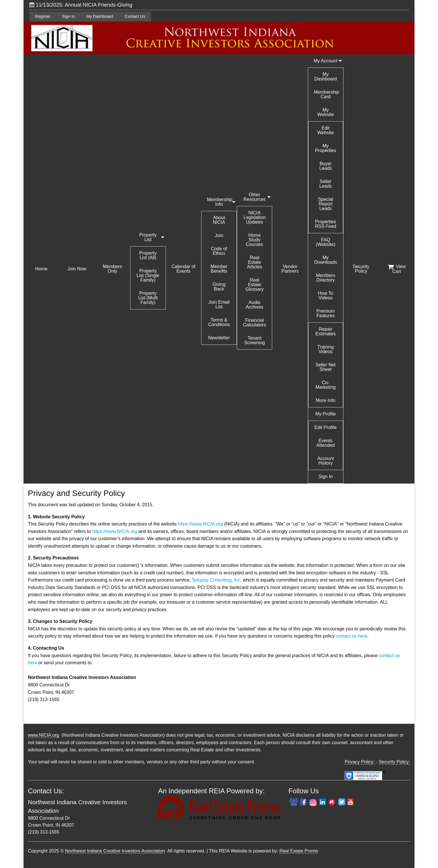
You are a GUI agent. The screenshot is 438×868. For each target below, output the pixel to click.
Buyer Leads (326, 166)
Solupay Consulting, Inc (216, 580)
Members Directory (325, 278)
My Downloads (325, 260)
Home (41, 269)
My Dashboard (100, 16)
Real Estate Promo (299, 851)
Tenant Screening (255, 340)
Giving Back (219, 287)
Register (43, 16)
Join (219, 235)
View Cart (397, 269)
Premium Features (326, 313)
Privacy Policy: (360, 762)
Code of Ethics (219, 251)
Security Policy (361, 269)
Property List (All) (148, 255)
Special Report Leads (326, 204)
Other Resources (254, 197)
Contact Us (135, 16)
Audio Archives (254, 305)
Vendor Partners (290, 269)
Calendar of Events (184, 269)
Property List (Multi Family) (148, 298)
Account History (326, 461)
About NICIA (219, 220)
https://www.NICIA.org (200, 524)
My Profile (325, 414)
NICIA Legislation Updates (254, 217)
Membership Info (220, 202)
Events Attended (326, 443)
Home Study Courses (255, 240)
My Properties (325, 148)
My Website (326, 112)
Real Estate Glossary (254, 285)
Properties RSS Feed (326, 224)
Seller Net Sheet (326, 367)
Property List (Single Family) (148, 275)
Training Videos (325, 349)
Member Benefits (219, 269)
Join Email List (219, 304)
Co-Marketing (326, 385)
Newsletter (219, 338)
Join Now (77, 269)
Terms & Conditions (219, 322)
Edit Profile (325, 427)
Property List (148, 237)
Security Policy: (394, 762)
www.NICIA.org (43, 735)
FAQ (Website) (326, 242)
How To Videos (325, 296)
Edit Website (326, 130)
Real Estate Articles (254, 262)
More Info (326, 400)
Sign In (69, 16)
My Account (325, 61)
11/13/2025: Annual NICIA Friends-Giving (81, 5)
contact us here (352, 636)
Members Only (113, 269)
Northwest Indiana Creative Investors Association (115, 851)
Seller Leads (326, 184)
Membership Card (326, 94)
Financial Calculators (255, 323)
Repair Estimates (326, 331)
